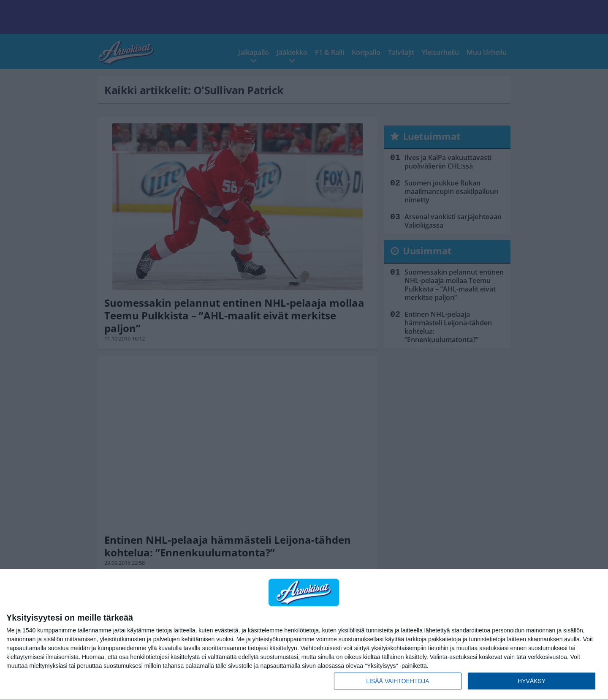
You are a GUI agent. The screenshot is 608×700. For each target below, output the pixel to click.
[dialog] (304, 635)
